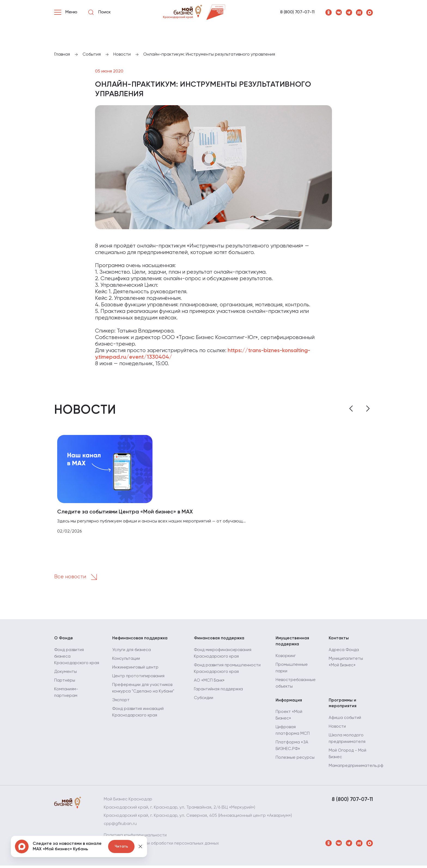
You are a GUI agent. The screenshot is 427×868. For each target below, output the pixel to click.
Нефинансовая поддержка (141, 640)
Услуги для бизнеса (132, 652)
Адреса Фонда (344, 652)
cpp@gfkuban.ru (121, 826)
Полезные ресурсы (295, 760)
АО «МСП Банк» (210, 682)
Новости (337, 729)
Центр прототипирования (139, 678)
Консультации (126, 660)
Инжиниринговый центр (136, 669)
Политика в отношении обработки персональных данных (163, 846)
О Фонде (64, 640)
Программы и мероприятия (343, 705)
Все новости (78, 578)
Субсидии (204, 700)
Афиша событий (345, 720)
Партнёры (65, 689)
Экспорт (121, 702)
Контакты (339, 640)
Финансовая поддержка (220, 640)
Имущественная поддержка (293, 643)
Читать (121, 846)
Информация (289, 702)
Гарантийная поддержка (219, 691)
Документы (66, 680)
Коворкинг (286, 658)
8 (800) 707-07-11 (297, 12)
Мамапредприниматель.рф (357, 768)
